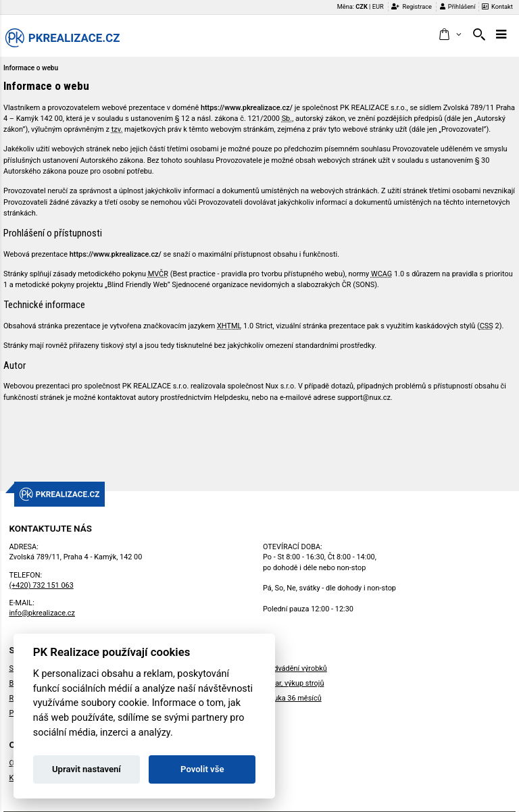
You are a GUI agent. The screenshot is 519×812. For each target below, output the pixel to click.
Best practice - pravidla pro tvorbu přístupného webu (257, 274)
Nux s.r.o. (281, 386)
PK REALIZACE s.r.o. (373, 108)
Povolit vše (202, 769)
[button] (450, 35)
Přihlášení (458, 6)
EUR (378, 6)
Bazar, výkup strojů (293, 683)
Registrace (412, 6)
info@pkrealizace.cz (42, 613)
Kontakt (497, 6)
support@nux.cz (364, 398)
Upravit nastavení (86, 769)
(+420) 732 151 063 (41, 585)
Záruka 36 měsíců (292, 698)
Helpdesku (231, 398)
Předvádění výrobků (295, 668)
